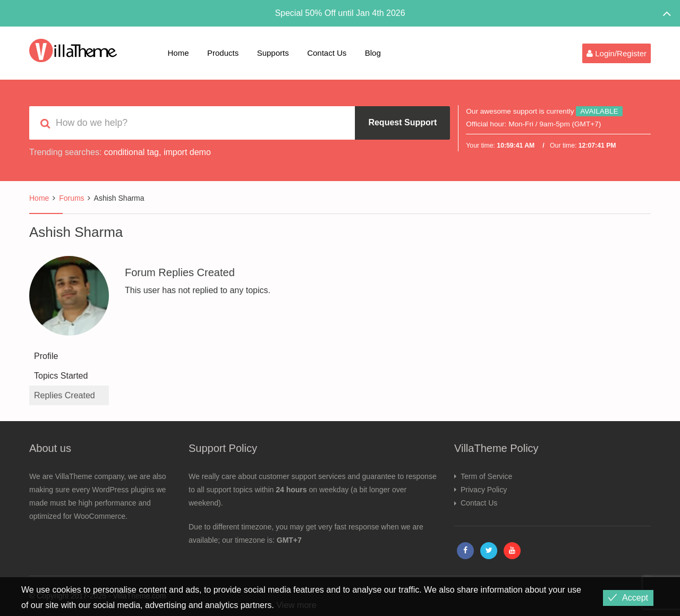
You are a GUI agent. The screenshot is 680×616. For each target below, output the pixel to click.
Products (223, 53)
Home (178, 53)
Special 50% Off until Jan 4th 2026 (340, 13)
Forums (71, 198)
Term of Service (486, 476)
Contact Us (327, 53)
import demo (187, 152)
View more (296, 605)
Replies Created (65, 395)
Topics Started (61, 376)
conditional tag (131, 152)
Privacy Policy (484, 490)
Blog (373, 53)
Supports (273, 53)
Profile (46, 356)
